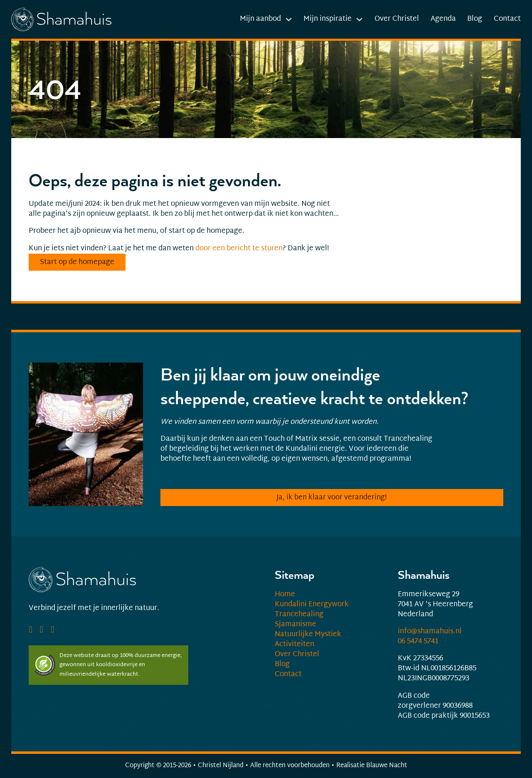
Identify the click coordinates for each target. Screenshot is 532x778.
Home (285, 595)
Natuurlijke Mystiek (308, 635)
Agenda (443, 19)
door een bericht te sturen (239, 249)
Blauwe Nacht (387, 766)
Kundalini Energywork (312, 605)
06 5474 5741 (418, 642)
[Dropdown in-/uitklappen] (289, 19)
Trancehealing (299, 615)
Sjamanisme (296, 625)
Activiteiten (294, 645)
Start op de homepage (77, 262)
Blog (475, 19)
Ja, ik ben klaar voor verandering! (332, 498)
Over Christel (397, 19)
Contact (507, 19)
